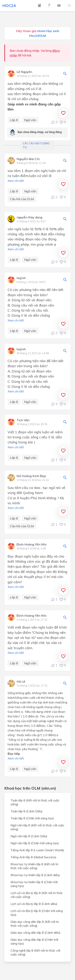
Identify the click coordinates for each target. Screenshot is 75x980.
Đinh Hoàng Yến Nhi (31, 545)
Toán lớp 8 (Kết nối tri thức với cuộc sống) (35, 802)
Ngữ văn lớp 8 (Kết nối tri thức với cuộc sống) (37, 827)
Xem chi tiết (16, 181)
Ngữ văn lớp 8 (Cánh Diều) (29, 836)
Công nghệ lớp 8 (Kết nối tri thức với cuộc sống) (35, 952)
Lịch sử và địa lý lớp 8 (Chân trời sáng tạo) (37, 913)
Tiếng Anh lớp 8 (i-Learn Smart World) (37, 850)
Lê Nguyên (24, 72)
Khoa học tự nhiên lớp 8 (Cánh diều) (35, 875)
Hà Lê (21, 682)
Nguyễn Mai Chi (28, 159)
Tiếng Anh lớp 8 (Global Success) (33, 857)
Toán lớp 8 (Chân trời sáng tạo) (32, 818)
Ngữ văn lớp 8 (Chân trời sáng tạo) (35, 843)
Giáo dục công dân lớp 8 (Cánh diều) (35, 933)
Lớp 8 (14, 120)
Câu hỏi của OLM (22, 199)
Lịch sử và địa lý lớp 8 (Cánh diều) (34, 904)
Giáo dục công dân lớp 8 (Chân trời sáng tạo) (34, 941)
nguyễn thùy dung (29, 217)
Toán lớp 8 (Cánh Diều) (26, 811)
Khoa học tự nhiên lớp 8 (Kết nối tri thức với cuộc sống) (34, 866)
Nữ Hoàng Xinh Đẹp (31, 476)
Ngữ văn (30, 120)
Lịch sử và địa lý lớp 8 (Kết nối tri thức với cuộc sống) (37, 895)
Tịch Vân (23, 420)
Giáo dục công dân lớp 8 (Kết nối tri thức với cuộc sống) (35, 924)
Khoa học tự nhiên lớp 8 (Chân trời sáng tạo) (34, 884)
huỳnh (21, 278)
